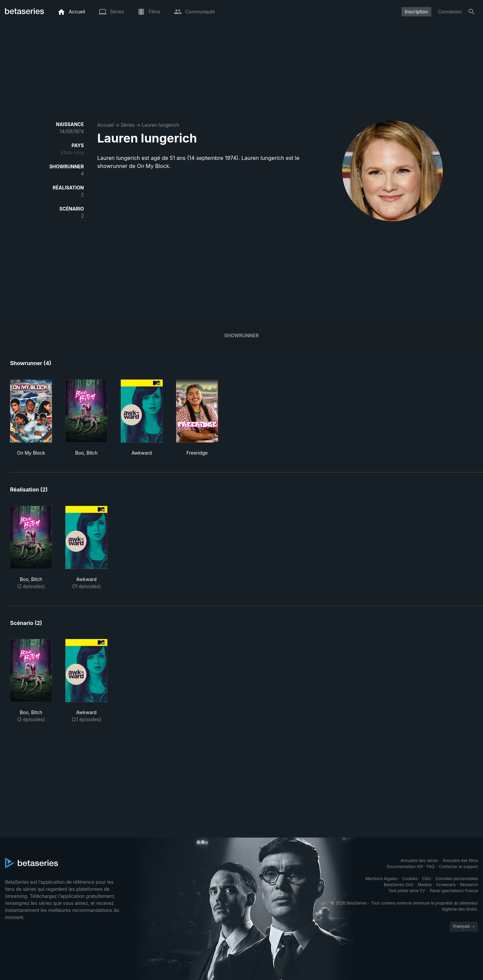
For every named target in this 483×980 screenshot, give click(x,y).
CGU (426, 879)
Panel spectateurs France (454, 891)
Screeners (446, 885)
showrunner (241, 335)
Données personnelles (457, 879)
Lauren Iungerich (161, 125)
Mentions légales (381, 879)
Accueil (105, 125)
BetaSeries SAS (398, 885)
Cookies (410, 879)
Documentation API (405, 867)
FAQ (431, 867)
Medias (425, 885)
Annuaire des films (460, 860)
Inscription (416, 12)
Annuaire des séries (419, 860)
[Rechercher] (472, 12)
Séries (128, 125)
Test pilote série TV (407, 891)
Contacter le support (458, 867)
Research (469, 885)
